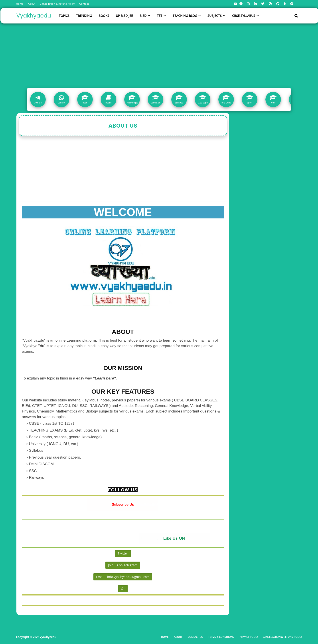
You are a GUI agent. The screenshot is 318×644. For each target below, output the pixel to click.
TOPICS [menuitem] (64, 16)
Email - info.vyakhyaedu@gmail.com (123, 577)
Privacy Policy (249, 637)
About (32, 4)
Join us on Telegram (123, 565)
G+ (123, 589)
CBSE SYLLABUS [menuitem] (244, 16)
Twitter (123, 553)
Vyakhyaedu (34, 16)
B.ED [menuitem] (143, 16)
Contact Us (195, 637)
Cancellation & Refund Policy (57, 4)
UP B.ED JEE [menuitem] (124, 16)
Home (20, 4)
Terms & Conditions (221, 637)
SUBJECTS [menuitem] (215, 16)
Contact (84, 4)
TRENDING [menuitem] (84, 16)
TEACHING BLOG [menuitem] (185, 16)
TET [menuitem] (160, 16)
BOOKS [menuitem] (104, 16)
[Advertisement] (159, 55)
